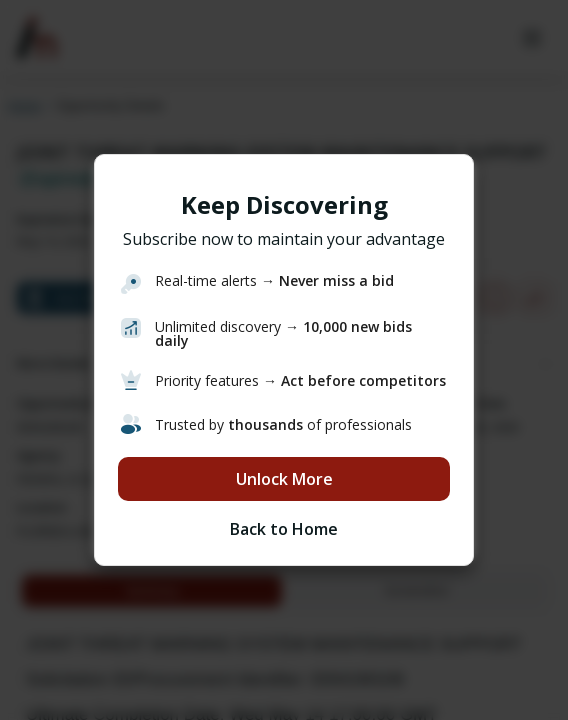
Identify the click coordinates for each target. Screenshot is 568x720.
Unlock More (284, 479)
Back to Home (284, 529)
